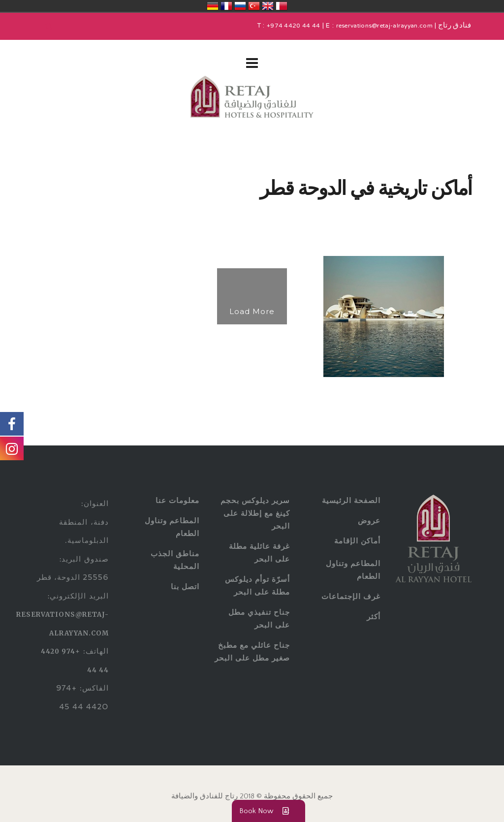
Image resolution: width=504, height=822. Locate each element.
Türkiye (254, 6)
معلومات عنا (177, 500)
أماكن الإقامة (357, 541)
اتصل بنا (185, 586)
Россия (240, 6)
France (226, 6)
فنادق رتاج (454, 26)
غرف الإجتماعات (351, 596)
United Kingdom (268, 6)
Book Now (268, 811)
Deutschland (213, 6)
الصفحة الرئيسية (351, 500)
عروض (369, 521)
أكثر (374, 616)
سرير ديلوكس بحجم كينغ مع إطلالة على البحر (255, 513)
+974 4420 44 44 (294, 26)
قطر (282, 6)
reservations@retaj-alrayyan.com (384, 26)
